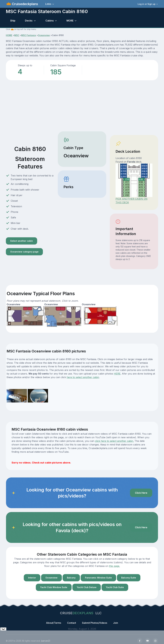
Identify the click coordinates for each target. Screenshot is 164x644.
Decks (29, 21)
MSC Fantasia (29, 35)
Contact (72, 623)
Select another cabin (22, 241)
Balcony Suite (129, 578)
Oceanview (44, 35)
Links (48, 4)
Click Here (141, 493)
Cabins (50, 21)
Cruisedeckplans (25, 4)
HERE (117, 374)
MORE (70, 21)
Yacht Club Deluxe (87, 587)
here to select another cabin (83, 377)
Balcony (71, 578)
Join (116, 623)
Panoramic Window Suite (98, 578)
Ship (13, 21)
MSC (17, 35)
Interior (32, 578)
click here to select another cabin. (114, 441)
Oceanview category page (24, 252)
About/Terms (54, 623)
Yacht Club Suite (115, 587)
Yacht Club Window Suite (54, 587)
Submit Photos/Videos (95, 623)
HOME (9, 35)
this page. (114, 566)
